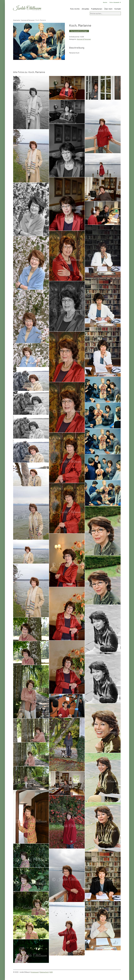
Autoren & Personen (28, 20)
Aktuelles (85, 9)
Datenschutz (44, 972)
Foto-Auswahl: (115, 2)
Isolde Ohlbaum (27, 8)
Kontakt (118, 9)
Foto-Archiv (75, 9)
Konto (105, 2)
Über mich (108, 9)
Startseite (17, 20)
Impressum (35, 972)
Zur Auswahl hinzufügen (79, 31)
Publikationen (97, 9)
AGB (51, 972)
